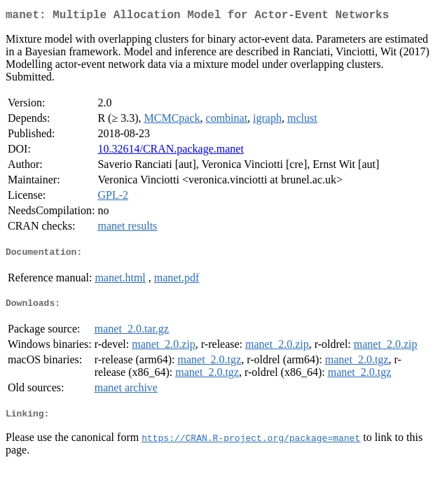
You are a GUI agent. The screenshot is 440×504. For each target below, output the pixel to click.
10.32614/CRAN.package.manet (170, 152)
